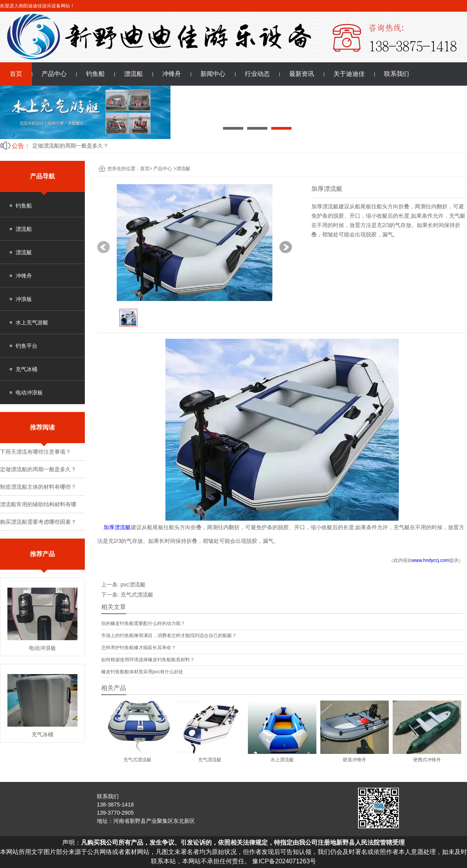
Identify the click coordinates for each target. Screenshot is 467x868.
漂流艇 (24, 252)
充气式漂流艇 (137, 595)
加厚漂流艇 (117, 527)
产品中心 (54, 74)
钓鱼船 (95, 74)
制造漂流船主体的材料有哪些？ (38, 487)
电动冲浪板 (29, 393)
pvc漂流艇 (133, 585)
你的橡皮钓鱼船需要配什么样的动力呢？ (143, 623)
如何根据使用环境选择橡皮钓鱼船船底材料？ (148, 660)
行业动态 (257, 74)
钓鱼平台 (26, 346)
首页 (16, 74)
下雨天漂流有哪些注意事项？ (35, 452)
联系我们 (397, 74)
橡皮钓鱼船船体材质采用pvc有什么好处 (142, 672)
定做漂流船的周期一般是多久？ (70, 146)
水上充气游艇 (32, 322)
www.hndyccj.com (431, 560)
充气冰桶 (26, 369)
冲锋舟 (172, 74)
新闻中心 (213, 74)
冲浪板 (24, 299)
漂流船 (133, 74)
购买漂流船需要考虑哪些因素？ (38, 522)
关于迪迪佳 (349, 74)
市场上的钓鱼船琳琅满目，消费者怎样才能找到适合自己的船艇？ (169, 636)
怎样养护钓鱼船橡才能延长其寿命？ (139, 648)
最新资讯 (302, 74)
